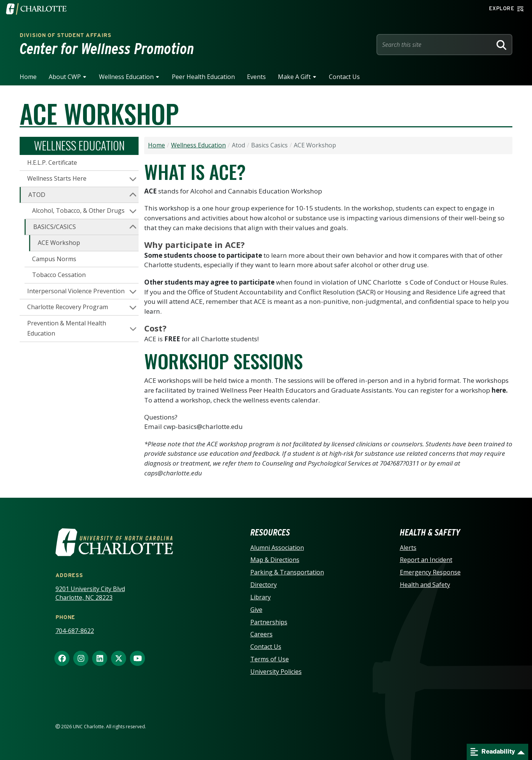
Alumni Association (277, 548)
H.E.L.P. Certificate (52, 163)
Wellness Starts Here (57, 178)
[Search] (501, 45)
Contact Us (344, 77)
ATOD (37, 195)
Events (256, 77)
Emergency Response (430, 572)
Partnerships (269, 622)
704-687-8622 (75, 631)
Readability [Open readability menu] (493, 752)
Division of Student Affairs (66, 35)
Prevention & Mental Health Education (67, 328)
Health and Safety (425, 585)
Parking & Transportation (287, 572)
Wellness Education (126, 77)
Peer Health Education (203, 77)
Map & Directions (275, 560)
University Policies (276, 672)
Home (28, 77)
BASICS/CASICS (55, 227)
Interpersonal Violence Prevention (76, 291)
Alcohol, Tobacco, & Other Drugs (78, 211)
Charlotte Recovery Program (68, 307)
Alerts (408, 548)
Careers (261, 634)
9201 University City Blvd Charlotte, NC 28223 (90, 593)
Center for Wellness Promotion (107, 49)
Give (256, 610)
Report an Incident (426, 560)
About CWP (65, 77)
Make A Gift (294, 77)
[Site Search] (436, 45)
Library (261, 597)
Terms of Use (270, 659)
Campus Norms (54, 259)
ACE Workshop (59, 243)
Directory (264, 585)
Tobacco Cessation (59, 275)
